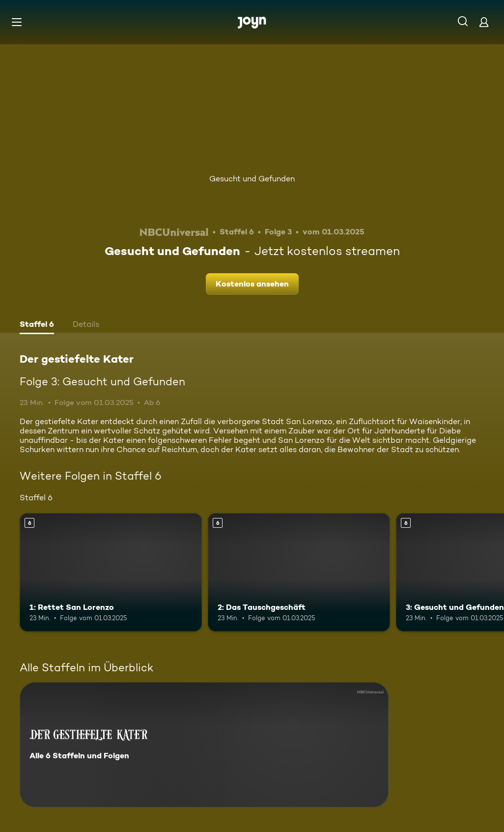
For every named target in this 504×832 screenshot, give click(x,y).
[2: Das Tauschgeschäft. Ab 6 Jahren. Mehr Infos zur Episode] (299, 572)
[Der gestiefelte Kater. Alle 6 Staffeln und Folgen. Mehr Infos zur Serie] (204, 745)
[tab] (37, 325)
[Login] (484, 22)
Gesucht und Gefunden (252, 179)
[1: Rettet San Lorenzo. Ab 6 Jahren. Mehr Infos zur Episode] (111, 572)
